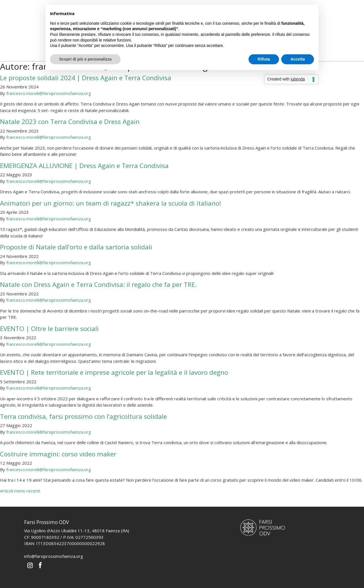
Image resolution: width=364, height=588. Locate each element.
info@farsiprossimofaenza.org (54, 556)
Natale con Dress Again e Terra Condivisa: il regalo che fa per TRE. (98, 284)
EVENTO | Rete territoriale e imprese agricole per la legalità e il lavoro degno (114, 372)
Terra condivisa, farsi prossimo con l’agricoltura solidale (83, 416)
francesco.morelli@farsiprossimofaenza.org (49, 93)
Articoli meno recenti (20, 491)
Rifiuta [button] (264, 59)
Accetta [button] (298, 59)
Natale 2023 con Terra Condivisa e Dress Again (70, 122)
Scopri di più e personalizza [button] (85, 59)
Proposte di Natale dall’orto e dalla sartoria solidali (76, 247)
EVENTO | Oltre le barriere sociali (49, 329)
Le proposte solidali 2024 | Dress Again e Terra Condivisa (86, 78)
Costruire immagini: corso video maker (58, 454)
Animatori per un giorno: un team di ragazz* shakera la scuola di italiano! (111, 203)
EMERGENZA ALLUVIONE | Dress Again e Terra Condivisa (84, 166)
